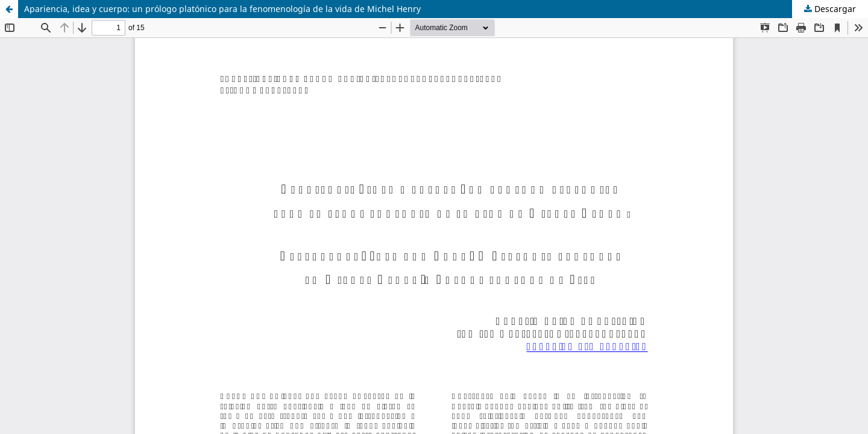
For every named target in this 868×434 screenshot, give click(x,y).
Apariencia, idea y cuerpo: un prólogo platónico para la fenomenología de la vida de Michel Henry (222, 9)
